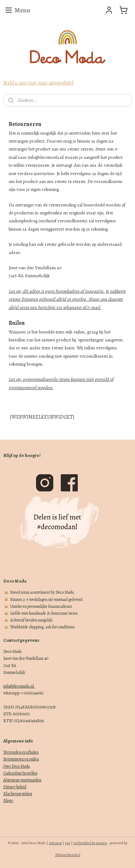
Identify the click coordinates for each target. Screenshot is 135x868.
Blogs (8, 801)
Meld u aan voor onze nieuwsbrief (38, 83)
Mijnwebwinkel (68, 855)
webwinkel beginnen (90, 843)
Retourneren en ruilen (21, 759)
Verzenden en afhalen (21, 752)
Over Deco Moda (17, 766)
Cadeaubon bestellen (20, 773)
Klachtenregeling (18, 794)
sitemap (55, 843)
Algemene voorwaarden (22, 780)
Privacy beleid (15, 787)
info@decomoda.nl (19, 686)
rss (68, 843)
